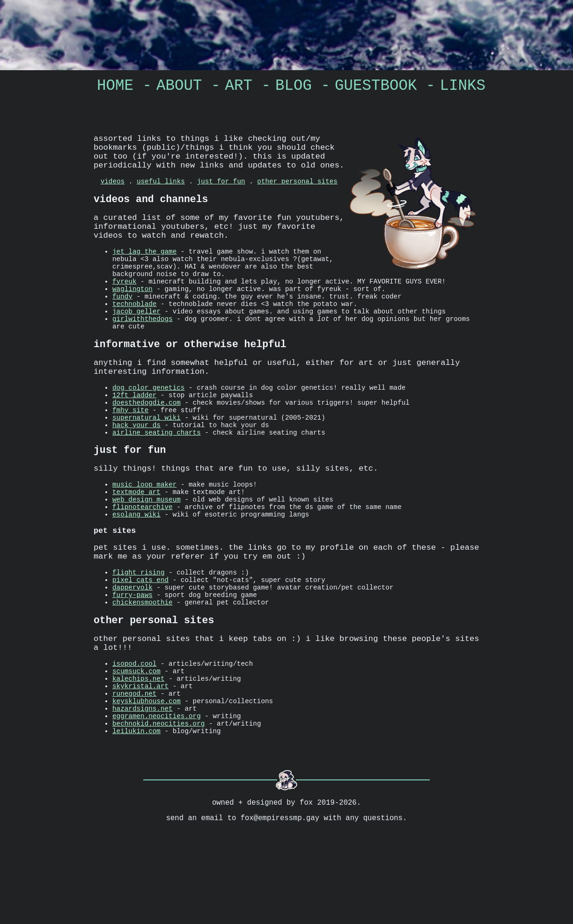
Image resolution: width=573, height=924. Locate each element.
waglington (132, 309)
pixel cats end (140, 642)
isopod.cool (134, 738)
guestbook (376, 88)
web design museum (147, 550)
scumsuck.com (136, 746)
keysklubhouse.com (147, 782)
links (463, 88)
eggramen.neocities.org (157, 800)
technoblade (134, 326)
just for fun (221, 193)
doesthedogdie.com (147, 440)
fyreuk (124, 300)
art (239, 88)
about (179, 88)
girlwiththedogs (143, 344)
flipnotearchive (143, 559)
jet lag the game (144, 273)
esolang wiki (136, 568)
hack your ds (136, 466)
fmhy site (130, 448)
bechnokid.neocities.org (158, 809)
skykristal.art (140, 764)
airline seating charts (157, 475)
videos (113, 193)
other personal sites (297, 193)
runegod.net (134, 773)
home (115, 88)
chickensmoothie (143, 669)
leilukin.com (136, 818)
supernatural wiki (147, 457)
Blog (294, 88)
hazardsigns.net (143, 791)
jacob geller (136, 335)
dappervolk (132, 651)
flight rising (139, 633)
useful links (161, 193)
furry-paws (132, 660)
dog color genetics (148, 422)
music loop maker (144, 533)
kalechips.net (139, 755)
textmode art (136, 542)
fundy (122, 317)
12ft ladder (134, 431)
